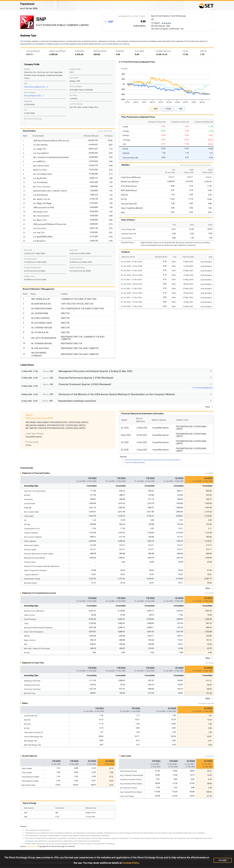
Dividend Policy (127, 242)
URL (26, 83)
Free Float (28, 250)
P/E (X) (185, 51)
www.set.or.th (32, 846)
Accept (223, 860)
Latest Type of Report (35, 433)
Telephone (28, 101)
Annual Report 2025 (34, 95)
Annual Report (30, 92)
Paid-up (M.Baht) (33, 51)
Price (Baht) (139, 51)
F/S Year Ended (32, 442)
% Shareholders (30, 259)
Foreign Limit (29, 276)
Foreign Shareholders (32, 267)
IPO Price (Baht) (76, 86)
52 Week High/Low (163, 51)
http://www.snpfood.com (36, 87)
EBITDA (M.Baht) (100, 51)
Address (27, 69)
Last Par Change (76, 104)
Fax (25, 110)
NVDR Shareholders (77, 267)
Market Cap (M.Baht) (57, 51)
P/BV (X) (203, 51)
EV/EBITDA (120, 51)
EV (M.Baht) (79, 51)
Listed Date (74, 78)
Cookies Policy (131, 863)
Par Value (73, 95)
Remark (23, 826)
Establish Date (75, 69)
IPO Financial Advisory (33, 119)
